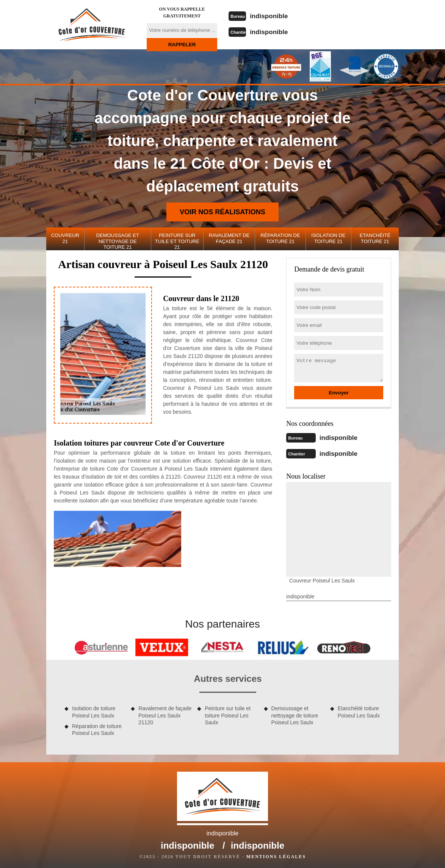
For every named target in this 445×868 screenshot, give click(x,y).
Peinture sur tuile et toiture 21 (177, 241)
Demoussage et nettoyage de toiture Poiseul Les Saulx (295, 714)
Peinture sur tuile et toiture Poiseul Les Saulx (228, 714)
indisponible (274, 16)
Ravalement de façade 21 (229, 238)
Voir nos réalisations (222, 212)
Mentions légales (276, 855)
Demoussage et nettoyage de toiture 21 (118, 241)
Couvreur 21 (65, 238)
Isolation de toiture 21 (328, 238)
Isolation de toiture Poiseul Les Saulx (94, 710)
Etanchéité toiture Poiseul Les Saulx (359, 710)
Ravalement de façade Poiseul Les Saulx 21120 (165, 714)
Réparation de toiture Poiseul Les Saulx (97, 728)
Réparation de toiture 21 (280, 238)
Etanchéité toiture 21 (375, 238)
